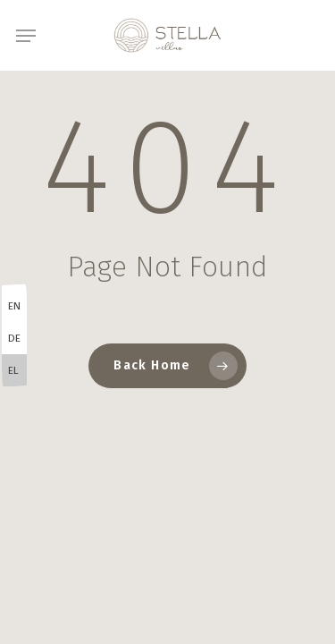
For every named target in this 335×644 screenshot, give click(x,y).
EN (14, 306)
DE (14, 338)
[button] (26, 36)
